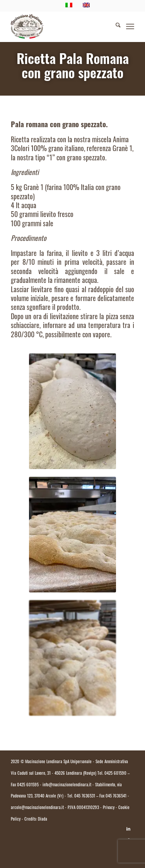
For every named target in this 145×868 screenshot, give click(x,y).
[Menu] (130, 27)
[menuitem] (114, 27)
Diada (43, 820)
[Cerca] (114, 27)
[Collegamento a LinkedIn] (128, 829)
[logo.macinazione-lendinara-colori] (60, 27)
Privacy (109, 808)
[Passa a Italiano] (73, 848)
